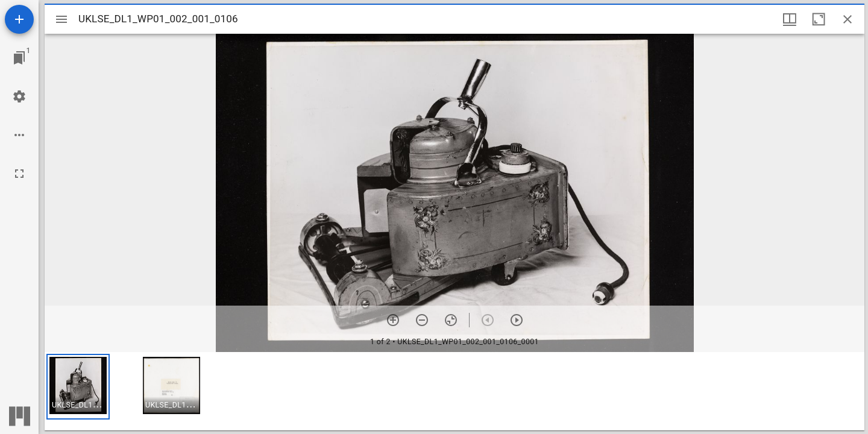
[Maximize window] (819, 19)
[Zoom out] (422, 320)
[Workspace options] (19, 135)
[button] (78, 387)
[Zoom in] (393, 320)
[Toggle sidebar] (61, 19)
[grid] (454, 391)
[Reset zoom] (451, 320)
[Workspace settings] (19, 96)
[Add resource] (19, 19)
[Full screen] (19, 174)
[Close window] (848, 19)
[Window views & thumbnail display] (790, 19)
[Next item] (517, 320)
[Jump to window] (19, 58)
